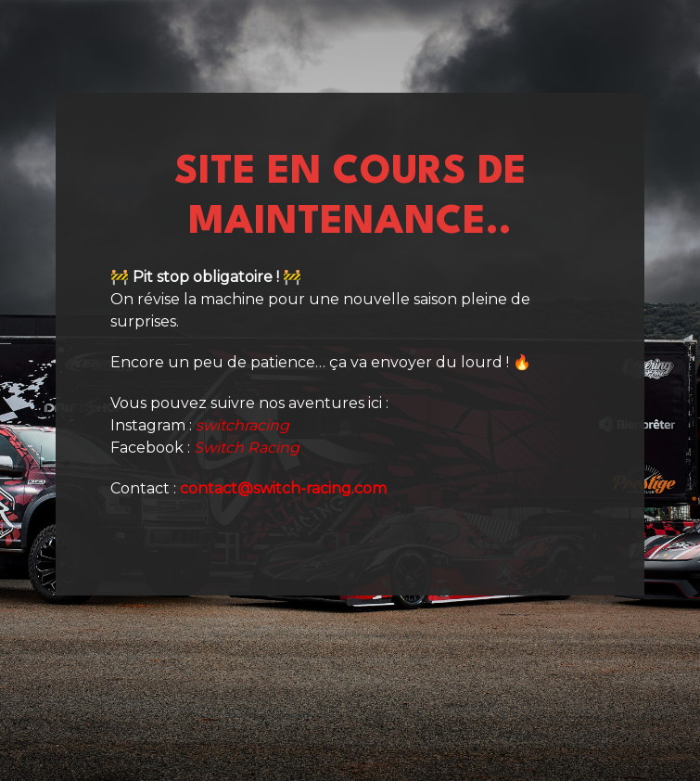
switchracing (242, 425)
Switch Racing (247, 448)
